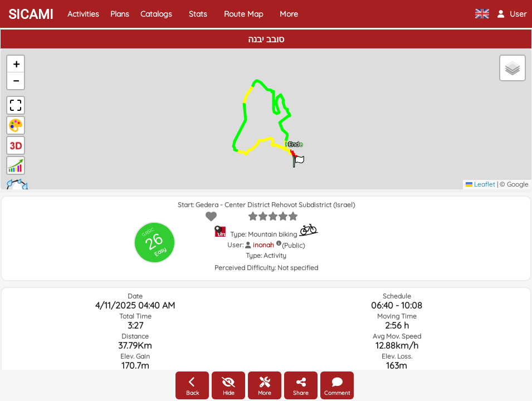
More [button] (289, 14)
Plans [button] (120, 14)
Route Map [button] (243, 14)
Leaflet (480, 184)
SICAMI (31, 14)
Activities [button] (83, 14)
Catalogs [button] (156, 14)
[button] (512, 14)
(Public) (293, 245)
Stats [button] (198, 14)
